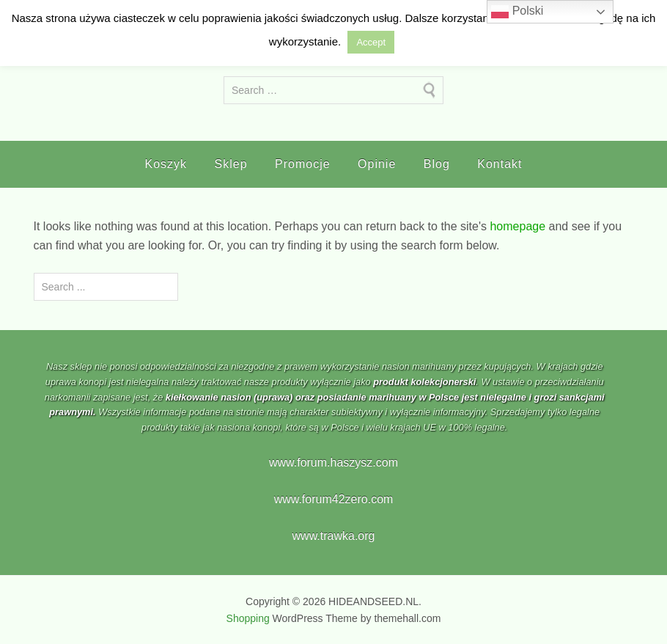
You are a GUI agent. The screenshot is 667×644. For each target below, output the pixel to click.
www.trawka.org (334, 536)
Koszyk (166, 164)
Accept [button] (371, 42)
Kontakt (500, 164)
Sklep (231, 164)
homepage (517, 226)
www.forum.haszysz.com (333, 462)
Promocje (303, 164)
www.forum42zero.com (334, 499)
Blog (437, 164)
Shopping (248, 618)
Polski (517, 12)
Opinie (377, 164)
